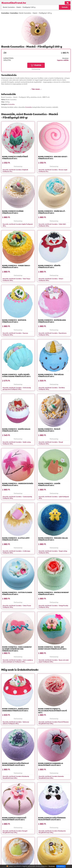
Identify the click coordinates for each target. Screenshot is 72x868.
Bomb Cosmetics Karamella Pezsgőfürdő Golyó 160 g (51, 764)
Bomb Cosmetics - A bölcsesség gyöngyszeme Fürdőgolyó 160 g (16, 375)
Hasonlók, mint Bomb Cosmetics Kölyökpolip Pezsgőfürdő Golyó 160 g (16, 777)
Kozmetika (11, 104)
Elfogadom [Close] (61, 866)
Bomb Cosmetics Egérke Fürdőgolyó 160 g (13, 212)
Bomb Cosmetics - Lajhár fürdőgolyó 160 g (49, 484)
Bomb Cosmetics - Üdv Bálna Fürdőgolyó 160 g (51, 375)
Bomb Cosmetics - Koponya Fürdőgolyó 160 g (14, 321)
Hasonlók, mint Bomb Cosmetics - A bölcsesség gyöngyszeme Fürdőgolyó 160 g (17, 389)
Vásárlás (36, 65)
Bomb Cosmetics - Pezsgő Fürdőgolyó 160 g (49, 430)
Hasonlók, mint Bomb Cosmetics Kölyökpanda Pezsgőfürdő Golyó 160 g (52, 832)
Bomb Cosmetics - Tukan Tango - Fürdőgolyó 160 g (16, 266)
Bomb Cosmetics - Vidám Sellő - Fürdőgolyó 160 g (52, 212)
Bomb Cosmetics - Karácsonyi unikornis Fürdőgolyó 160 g (15, 710)
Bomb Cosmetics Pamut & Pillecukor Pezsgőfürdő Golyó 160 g (53, 711)
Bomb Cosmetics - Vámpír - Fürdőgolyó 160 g (50, 266)
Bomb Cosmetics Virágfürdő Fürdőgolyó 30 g (15, 157)
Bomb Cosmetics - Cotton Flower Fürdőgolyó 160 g (17, 593)
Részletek (52, 866)
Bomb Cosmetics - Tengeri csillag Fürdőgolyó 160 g (53, 539)
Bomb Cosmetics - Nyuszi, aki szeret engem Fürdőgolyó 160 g (52, 648)
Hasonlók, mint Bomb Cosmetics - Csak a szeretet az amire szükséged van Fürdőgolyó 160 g (18, 661)
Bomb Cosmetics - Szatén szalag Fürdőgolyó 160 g (16, 430)
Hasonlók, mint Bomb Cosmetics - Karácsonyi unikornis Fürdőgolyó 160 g (16, 723)
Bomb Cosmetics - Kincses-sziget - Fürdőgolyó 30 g (53, 157)
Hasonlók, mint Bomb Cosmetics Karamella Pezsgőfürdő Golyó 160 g (51, 777)
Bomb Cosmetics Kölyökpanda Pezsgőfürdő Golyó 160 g (52, 819)
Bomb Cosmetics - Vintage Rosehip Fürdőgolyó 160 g (53, 593)
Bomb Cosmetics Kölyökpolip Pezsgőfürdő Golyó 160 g (15, 764)
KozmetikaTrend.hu (14, 3)
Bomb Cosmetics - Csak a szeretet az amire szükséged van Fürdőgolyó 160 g (17, 649)
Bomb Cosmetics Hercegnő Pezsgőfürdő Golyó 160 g (14, 819)
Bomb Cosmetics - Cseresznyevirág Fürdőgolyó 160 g (18, 484)
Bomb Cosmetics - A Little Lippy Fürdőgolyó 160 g (16, 539)
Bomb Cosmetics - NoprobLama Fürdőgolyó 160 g (52, 321)
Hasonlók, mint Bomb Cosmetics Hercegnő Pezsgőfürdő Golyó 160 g (15, 832)
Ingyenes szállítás (63, 60)
